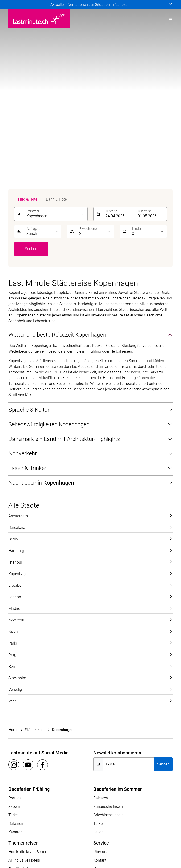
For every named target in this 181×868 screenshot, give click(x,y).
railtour (14, 850)
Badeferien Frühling (29, 613)
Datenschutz (19, 752)
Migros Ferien (100, 844)
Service (101, 667)
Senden (163, 588)
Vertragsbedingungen (73, 752)
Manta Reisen (48, 844)
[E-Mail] (129, 589)
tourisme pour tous (41, 850)
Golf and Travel (119, 833)
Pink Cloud (154, 844)
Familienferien (20, 693)
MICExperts (74, 844)
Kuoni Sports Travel (130, 839)
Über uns (101, 676)
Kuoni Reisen (69, 839)
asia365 (39, 833)
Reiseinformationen (109, 702)
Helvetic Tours (148, 833)
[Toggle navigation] (169, 19)
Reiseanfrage (104, 710)
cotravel (58, 833)
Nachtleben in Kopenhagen (41, 307)
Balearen (16, 648)
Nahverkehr (23, 278)
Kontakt (100, 685)
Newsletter (102, 693)
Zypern (14, 631)
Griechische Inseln (108, 639)
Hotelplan (16, 839)
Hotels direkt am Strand (28, 676)
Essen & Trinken (28, 292)
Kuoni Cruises (97, 839)
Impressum (42, 752)
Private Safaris (128, 844)
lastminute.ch (20, 844)
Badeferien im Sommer (117, 613)
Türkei (14, 639)
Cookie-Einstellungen (112, 752)
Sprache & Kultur (29, 234)
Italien (98, 656)
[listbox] (56, 38)
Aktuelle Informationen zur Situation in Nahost (89, 5)
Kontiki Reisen (41, 839)
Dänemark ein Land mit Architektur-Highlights (64, 263)
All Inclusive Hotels (24, 685)
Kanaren (15, 656)
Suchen (31, 73)
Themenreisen (24, 667)
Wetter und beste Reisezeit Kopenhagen (57, 159)
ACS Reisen (18, 833)
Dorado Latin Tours (85, 833)
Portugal (16, 622)
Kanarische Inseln (108, 631)
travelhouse (72, 850)
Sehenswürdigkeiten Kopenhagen (49, 249)
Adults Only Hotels (24, 702)
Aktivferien (17, 710)
